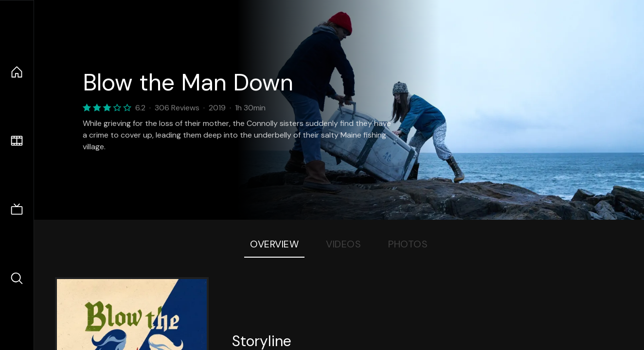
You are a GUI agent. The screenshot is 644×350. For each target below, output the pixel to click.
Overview (274, 244)
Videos (343, 244)
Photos (408, 244)
